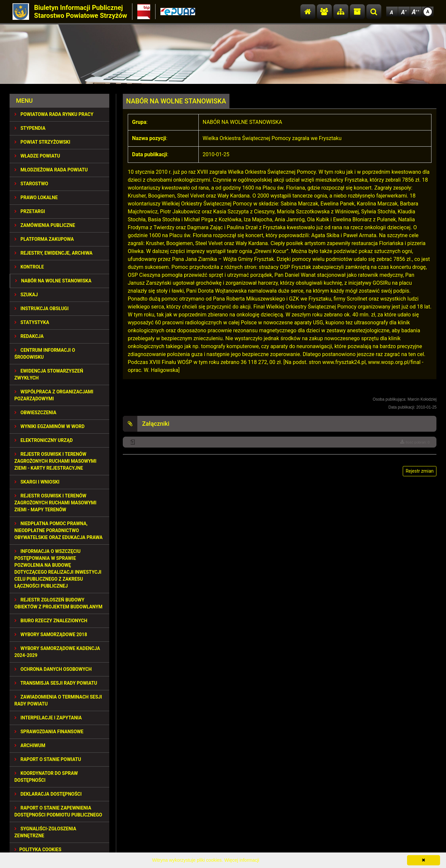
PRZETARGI (30, 211)
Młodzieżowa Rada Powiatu (51, 170)
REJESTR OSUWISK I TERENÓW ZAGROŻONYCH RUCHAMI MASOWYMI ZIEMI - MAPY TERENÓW (55, 503)
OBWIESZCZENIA (35, 413)
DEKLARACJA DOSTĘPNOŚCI (48, 794)
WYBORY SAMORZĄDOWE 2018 (51, 634)
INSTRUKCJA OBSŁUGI (42, 308)
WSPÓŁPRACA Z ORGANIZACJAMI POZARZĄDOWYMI (54, 395)
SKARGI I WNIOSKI (37, 482)
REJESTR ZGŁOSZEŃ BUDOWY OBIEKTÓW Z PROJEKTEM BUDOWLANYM (59, 603)
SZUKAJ (26, 295)
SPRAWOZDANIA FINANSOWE (49, 732)
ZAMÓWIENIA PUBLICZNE (45, 225)
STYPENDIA (30, 128)
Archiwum (30, 745)
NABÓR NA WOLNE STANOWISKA (53, 281)
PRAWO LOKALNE (36, 198)
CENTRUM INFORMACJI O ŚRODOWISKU (45, 354)
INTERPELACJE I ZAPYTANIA (48, 718)
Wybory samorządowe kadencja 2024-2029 (57, 652)
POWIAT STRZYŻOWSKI (42, 142)
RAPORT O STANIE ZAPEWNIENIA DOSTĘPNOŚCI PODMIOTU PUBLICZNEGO (58, 811)
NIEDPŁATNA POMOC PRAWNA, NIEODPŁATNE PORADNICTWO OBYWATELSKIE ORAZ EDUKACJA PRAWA (59, 530)
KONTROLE (29, 267)
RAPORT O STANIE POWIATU (48, 759)
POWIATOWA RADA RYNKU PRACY (54, 114)
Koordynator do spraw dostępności (46, 777)
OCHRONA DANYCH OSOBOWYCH (53, 669)
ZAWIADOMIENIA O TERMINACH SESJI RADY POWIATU (58, 700)
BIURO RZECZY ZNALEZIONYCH (51, 621)
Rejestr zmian (420, 471)
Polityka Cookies (38, 850)
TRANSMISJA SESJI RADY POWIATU (56, 683)
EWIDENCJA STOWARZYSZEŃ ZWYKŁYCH (49, 374)
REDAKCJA (29, 336)
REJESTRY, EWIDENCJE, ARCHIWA (54, 253)
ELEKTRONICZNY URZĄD (44, 440)
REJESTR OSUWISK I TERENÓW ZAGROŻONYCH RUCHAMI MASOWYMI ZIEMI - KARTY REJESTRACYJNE (55, 461)
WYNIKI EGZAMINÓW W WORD (50, 426)
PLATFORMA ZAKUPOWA (44, 239)
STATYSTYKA (32, 322)
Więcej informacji (242, 860)
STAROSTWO (31, 184)
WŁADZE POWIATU (37, 156)
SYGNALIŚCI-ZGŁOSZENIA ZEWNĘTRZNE (45, 832)
